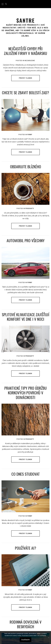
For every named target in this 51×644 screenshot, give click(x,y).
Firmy (30, 135)
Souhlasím (25, 640)
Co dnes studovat (26, 474)
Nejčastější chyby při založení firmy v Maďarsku (25, 51)
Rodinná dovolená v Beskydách (26, 624)
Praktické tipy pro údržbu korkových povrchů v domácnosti (25, 393)
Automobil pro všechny (26, 240)
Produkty (30, 208)
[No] (48, 638)
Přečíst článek (26, 78)
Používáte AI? (26, 548)
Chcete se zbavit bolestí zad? (25, 93)
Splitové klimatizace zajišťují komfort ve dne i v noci (26, 317)
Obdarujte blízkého (26, 167)
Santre (26, 20)
